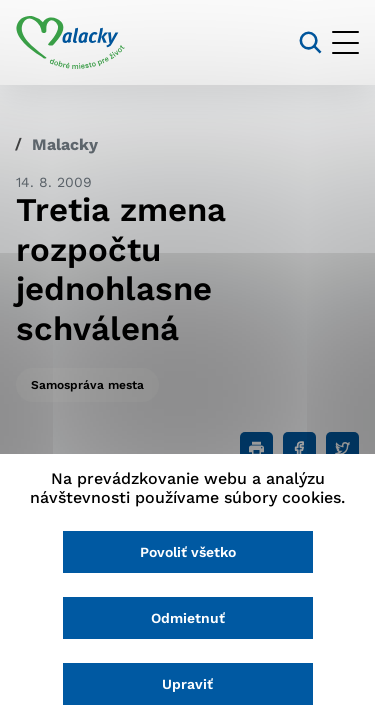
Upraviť (187, 684)
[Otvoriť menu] (345, 42)
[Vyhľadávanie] (310, 42)
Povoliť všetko (188, 552)
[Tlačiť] (256, 448)
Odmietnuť (188, 618)
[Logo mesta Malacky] (70, 43)
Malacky (65, 144)
